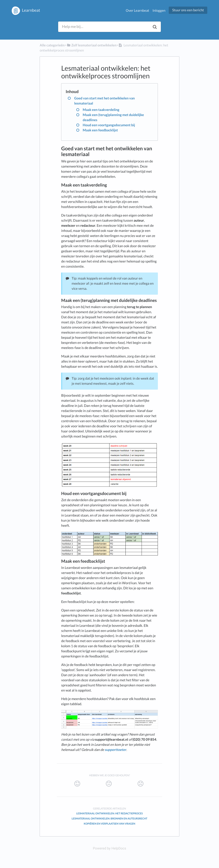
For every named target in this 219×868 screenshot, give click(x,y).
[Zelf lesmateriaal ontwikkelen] (91, 45)
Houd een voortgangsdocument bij (109, 125)
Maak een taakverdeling (101, 110)
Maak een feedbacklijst (100, 130)
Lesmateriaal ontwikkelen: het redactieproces (109, 813)
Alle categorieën (52, 45)
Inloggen (159, 11)
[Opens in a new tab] (109, 848)
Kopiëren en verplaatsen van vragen (109, 824)
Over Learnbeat (137, 11)
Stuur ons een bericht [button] (188, 10)
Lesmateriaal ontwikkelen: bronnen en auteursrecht (109, 819)
